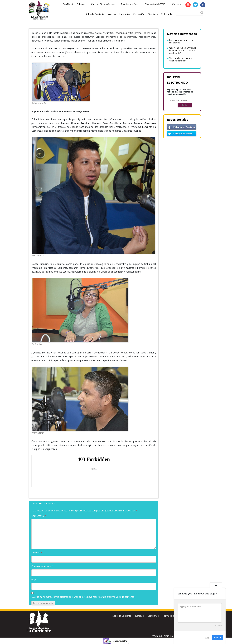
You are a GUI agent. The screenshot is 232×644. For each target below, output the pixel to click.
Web (34, 580)
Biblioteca (153, 14)
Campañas (125, 14)
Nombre (37, 553)
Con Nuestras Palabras (74, 4)
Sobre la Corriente (95, 14)
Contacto (177, 4)
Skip (207, 637)
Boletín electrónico (130, 4)
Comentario (39, 516)
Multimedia (167, 14)
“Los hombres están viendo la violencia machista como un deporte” (183, 50)
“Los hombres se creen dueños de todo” (181, 59)
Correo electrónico (42, 566)
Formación (139, 14)
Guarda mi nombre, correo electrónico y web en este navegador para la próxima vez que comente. (83, 597)
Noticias (112, 14)
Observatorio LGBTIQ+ (156, 4)
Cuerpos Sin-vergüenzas (103, 4)
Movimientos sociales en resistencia (181, 41)
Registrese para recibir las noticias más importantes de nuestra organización (180, 92)
